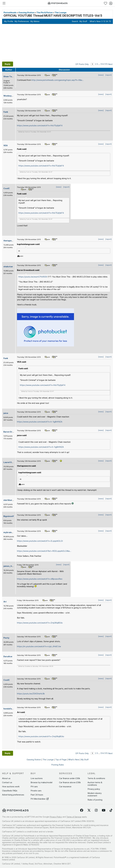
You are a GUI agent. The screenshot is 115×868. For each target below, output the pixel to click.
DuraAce (8, 656)
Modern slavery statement (95, 794)
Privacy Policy (56, 817)
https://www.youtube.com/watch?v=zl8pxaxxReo (40, 579)
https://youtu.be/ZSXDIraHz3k (31, 694)
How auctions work (11, 787)
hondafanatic (10, 709)
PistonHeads (10, 12)
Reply (8, 64)
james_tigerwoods (13, 566)
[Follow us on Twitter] (89, 810)
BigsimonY (9, 516)
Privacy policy (94, 789)
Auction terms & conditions (95, 784)
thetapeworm (10, 241)
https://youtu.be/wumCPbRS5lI (33, 277)
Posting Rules (58, 765)
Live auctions (37, 778)
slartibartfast (10, 500)
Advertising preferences (13, 795)
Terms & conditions (96, 778)
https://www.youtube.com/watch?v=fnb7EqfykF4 (40, 126)
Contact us (7, 782)
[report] (109, 75)
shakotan (8, 267)
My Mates (35, 21)
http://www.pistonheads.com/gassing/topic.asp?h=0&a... (58, 80)
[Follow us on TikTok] (111, 810)
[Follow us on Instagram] (96, 810)
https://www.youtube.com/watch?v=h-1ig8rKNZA (40, 422)
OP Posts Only (82, 64)
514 (102, 64)
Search (75, 21)
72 (110, 21)
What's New (95, 21)
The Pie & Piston (45, 12)
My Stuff (83, 21)
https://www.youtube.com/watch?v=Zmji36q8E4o (40, 623)
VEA (6, 145)
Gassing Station (26, 12)
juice (6, 413)
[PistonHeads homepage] (57, 3)
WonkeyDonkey (11, 96)
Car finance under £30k (70, 778)
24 (107, 21)
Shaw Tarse (9, 76)
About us (6, 778)
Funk (6, 112)
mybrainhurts (10, 532)
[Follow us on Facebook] (82, 810)
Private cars (36, 791)
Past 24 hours (37, 795)
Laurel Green (10, 462)
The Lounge (61, 12)
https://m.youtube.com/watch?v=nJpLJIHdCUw (39, 646)
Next (110, 64)
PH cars (34, 787)
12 (104, 21)
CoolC (7, 188)
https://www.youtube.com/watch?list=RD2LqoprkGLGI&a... (44, 551)
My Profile (9, 21)
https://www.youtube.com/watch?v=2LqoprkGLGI (40, 541)
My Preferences (22, 21)
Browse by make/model (41, 782)
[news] (101, 75)
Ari (5, 602)
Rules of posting (95, 800)
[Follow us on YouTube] (104, 810)
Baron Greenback (12, 432)
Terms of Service (74, 817)
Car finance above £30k (70, 782)
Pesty (6, 638)
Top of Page (61, 760)
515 (106, 64)
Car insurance (65, 787)
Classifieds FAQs (10, 791)
